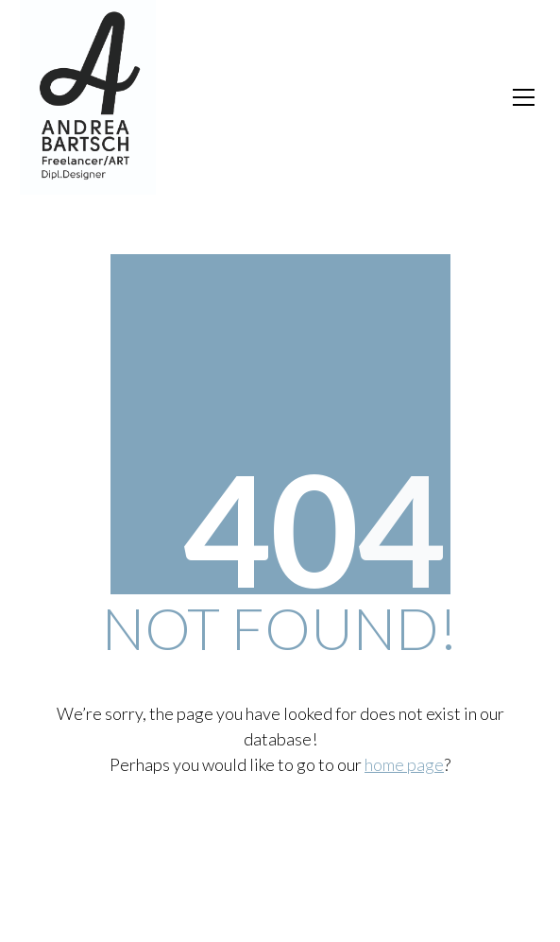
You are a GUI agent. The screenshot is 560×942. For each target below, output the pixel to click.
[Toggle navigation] (524, 97)
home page (404, 764)
